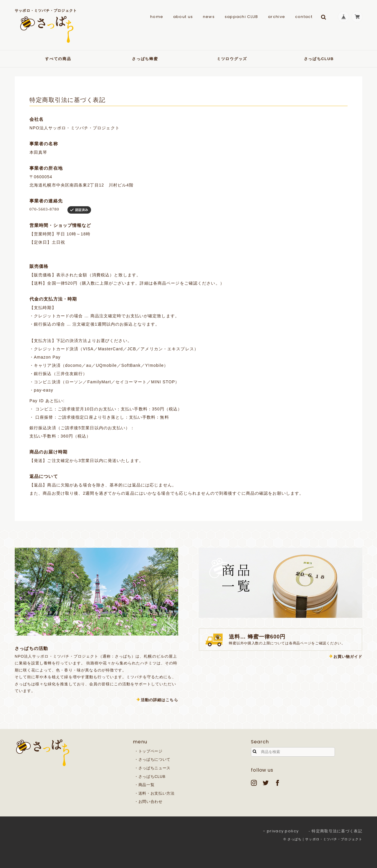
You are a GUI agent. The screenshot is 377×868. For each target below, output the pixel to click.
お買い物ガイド (348, 657)
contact (303, 17)
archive (276, 17)
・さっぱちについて (152, 759)
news (208, 17)
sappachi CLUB (241, 17)
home (156, 17)
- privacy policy (281, 831)
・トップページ (148, 751)
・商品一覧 (144, 785)
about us (182, 17)
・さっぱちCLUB (150, 777)
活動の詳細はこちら (159, 700)
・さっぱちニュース (152, 768)
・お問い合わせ (148, 802)
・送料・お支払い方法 (154, 793)
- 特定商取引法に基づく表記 (335, 831)
